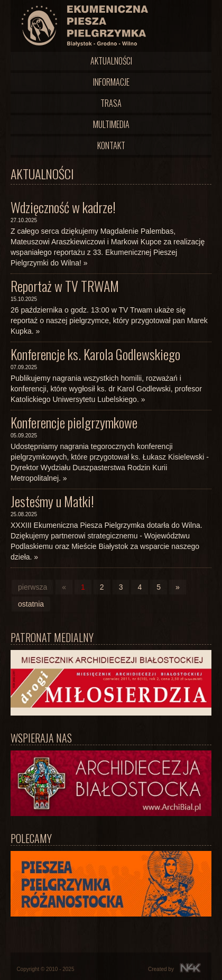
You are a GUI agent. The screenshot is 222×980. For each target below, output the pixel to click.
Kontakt (111, 145)
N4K (190, 968)
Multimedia (111, 124)
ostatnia (31, 604)
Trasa (111, 103)
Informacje (111, 82)
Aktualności (111, 61)
